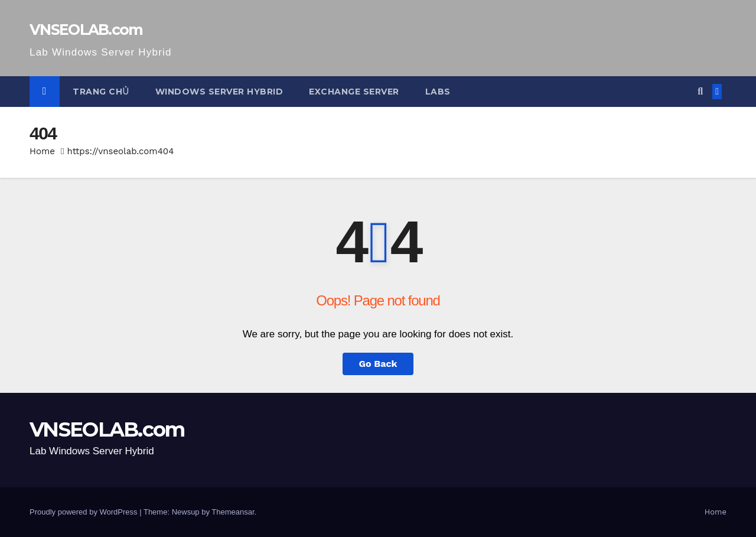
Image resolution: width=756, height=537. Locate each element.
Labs (438, 92)
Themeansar (233, 512)
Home (42, 151)
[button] (700, 91)
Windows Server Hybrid (219, 92)
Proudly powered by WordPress (84, 512)
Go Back (378, 364)
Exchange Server (354, 92)
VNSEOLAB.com (86, 30)
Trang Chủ (101, 92)
